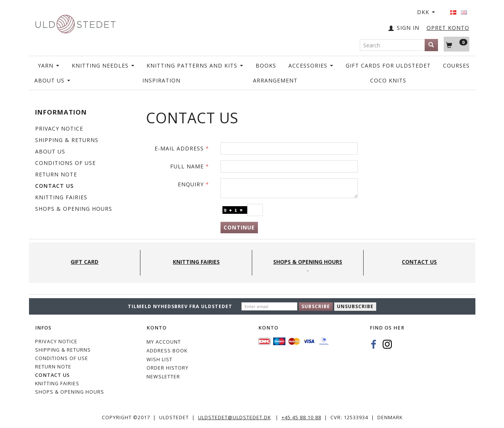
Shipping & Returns (67, 140)
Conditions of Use (65, 163)
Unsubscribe (355, 306)
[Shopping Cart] (456, 44)
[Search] (431, 45)
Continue (239, 227)
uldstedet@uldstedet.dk (234, 418)
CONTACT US (54, 186)
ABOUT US (50, 151)
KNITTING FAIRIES (61, 197)
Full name (187, 166)
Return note (56, 174)
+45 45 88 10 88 (301, 418)
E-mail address (179, 148)
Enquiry (191, 184)
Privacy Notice (59, 128)
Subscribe (316, 306)
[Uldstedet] (76, 22)
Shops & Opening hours (74, 209)
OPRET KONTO (448, 28)
